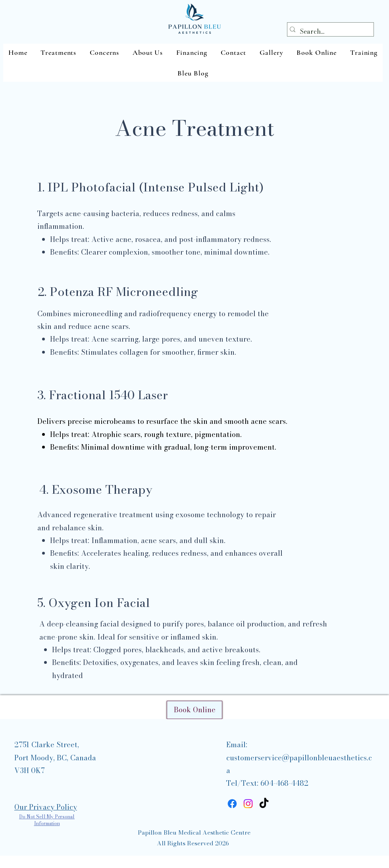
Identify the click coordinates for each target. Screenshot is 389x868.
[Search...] (328, 32)
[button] (58, 52)
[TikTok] (264, 804)
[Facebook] (232, 804)
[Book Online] (194, 710)
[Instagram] (248, 804)
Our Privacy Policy (46, 807)
